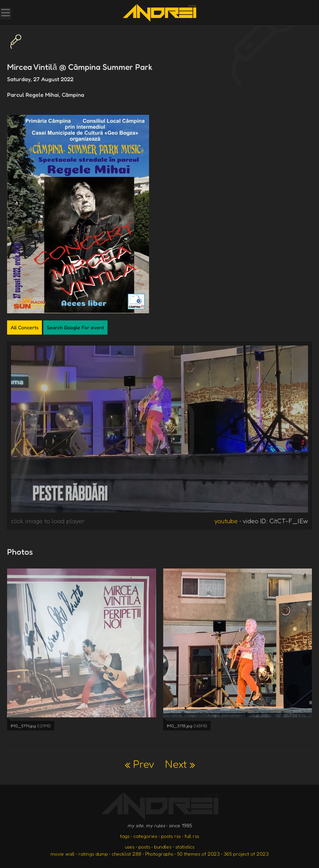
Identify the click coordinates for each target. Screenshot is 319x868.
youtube (226, 521)
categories (145, 836)
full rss (192, 836)
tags (125, 836)
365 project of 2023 (246, 854)
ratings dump (93, 854)
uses (130, 847)
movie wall (62, 854)
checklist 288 (126, 854)
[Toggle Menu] (5, 13)
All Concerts (24, 327)
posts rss (171, 836)
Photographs (159, 854)
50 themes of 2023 (198, 854)
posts (144, 847)
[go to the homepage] (159, 13)
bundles (163, 847)
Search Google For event (75, 327)
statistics (185, 847)
